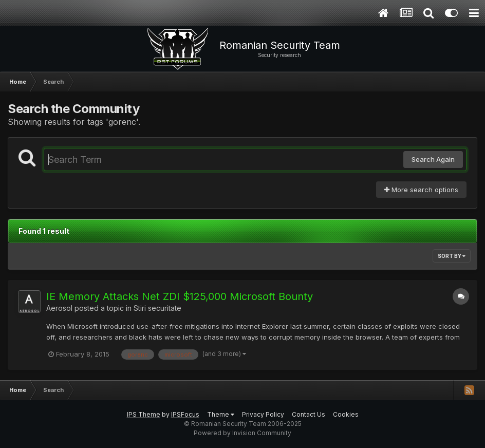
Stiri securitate (157, 308)
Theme (221, 414)
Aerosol (59, 308)
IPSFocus (185, 414)
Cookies (346, 414)
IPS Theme (144, 414)
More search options (421, 190)
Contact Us (309, 414)
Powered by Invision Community (242, 433)
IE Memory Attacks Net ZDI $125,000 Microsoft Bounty (180, 296)
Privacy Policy (263, 414)
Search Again (433, 159)
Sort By (452, 256)
